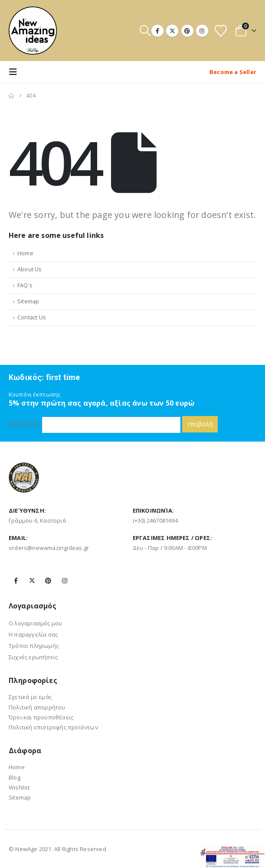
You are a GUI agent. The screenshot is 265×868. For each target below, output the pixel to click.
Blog (15, 777)
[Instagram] (202, 31)
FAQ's (25, 285)
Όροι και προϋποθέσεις (41, 717)
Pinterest (48, 581)
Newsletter (95, 424)
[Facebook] (157, 31)
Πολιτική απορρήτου (37, 707)
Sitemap (28, 301)
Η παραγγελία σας (33, 634)
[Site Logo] (33, 31)
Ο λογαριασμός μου (35, 623)
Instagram (65, 581)
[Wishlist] (221, 31)
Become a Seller (233, 72)
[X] (172, 31)
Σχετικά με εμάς (30, 697)
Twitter (32, 581)
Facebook (16, 581)
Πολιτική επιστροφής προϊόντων (53, 727)
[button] (145, 31)
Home (25, 253)
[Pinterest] (187, 31)
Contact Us (32, 317)
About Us (30, 269)
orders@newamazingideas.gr (49, 548)
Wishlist (19, 787)
